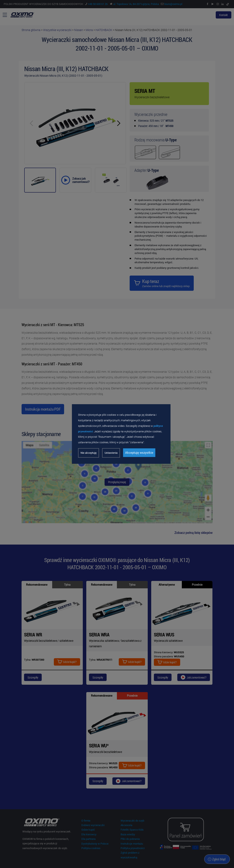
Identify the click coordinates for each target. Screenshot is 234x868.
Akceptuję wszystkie (139, 453)
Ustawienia (111, 453)
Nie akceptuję (89, 453)
